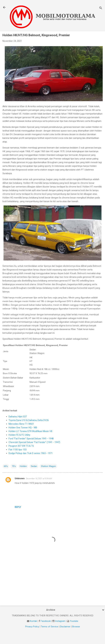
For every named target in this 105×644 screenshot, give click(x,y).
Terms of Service (50, 627)
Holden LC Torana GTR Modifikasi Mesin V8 (30, 431)
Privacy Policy (32, 627)
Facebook (46, 621)
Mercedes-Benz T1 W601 (21, 424)
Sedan (34, 466)
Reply (18, 507)
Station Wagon (48, 466)
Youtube (74, 621)
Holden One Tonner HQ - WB (23, 428)
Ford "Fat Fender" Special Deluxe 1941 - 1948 (31, 439)
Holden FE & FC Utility (19, 435)
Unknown (20, 478)
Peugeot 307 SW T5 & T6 (21, 446)
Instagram (60, 621)
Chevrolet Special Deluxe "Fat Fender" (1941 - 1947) (34, 442)
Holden (23, 466)
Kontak (33, 621)
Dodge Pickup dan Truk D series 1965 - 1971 (31, 453)
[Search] (101, 8)
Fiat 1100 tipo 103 (18, 450)
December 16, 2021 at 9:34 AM (39, 479)
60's (6, 466)
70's (14, 466)
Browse (76, 627)
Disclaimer (65, 627)
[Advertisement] (52, 579)
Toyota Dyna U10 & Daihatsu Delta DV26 (29, 420)
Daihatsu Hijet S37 (18, 417)
